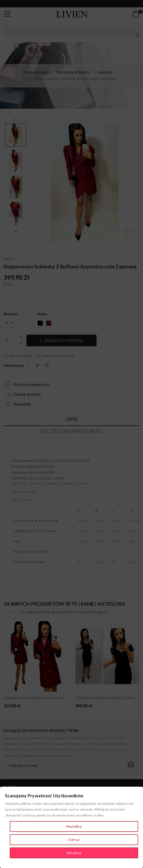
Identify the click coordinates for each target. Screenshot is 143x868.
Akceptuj (74, 853)
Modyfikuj (74, 826)
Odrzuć (74, 840)
